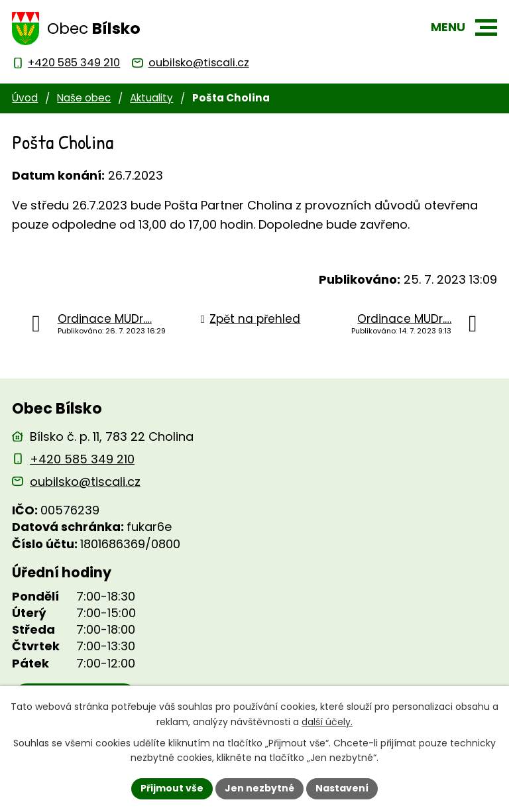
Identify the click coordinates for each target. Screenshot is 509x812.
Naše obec (84, 98)
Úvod (25, 98)
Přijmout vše (172, 788)
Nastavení (342, 788)
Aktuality (151, 98)
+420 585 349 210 (82, 459)
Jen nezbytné (259, 788)
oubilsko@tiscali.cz (85, 482)
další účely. (327, 722)
